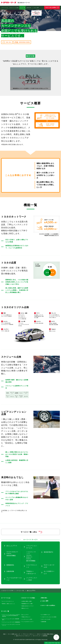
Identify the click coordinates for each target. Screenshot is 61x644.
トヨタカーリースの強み (14, 8)
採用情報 (45, 636)
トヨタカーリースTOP (7, 591)
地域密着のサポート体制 (27, 604)
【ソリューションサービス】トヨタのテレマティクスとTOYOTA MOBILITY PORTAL (11, 616)
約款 (4, 634)
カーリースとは (5, 8)
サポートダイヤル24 (46, 619)
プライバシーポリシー (29, 634)
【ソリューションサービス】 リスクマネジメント (11, 625)
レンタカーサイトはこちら (54, 643)
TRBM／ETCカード (26, 617)
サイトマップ (37, 636)
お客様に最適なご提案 (27, 601)
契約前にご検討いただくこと (9, 604)
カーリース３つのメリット (8, 601)
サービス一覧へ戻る (29, 532)
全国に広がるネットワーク (28, 606)
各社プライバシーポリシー (23, 636)
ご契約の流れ (29, 8)
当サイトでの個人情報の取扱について (47, 634)
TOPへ (56, 637)
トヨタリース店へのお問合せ (51, 7)
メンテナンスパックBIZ (27, 619)
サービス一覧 (22, 8)
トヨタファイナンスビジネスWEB (49, 617)
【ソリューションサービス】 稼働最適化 (11, 622)
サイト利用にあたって (14, 634)
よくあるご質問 (36, 8)
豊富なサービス (25, 608)
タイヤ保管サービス (46, 615)
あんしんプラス (25, 615)
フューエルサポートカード (28, 622)
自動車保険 (43, 8)
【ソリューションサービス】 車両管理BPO (11, 619)
